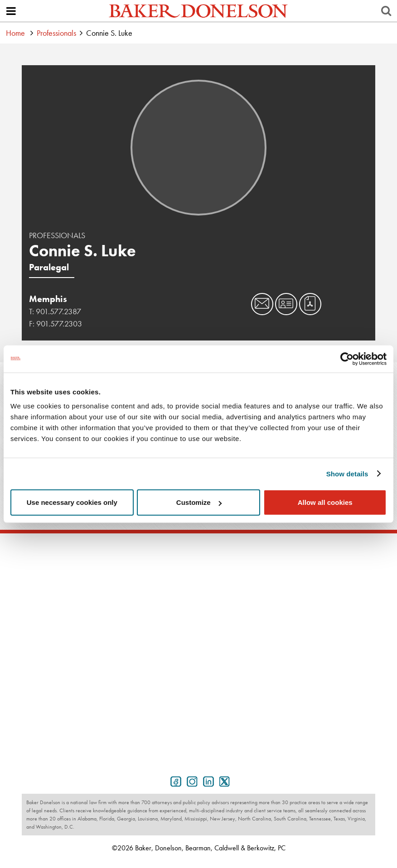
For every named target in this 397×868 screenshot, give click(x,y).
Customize (199, 502)
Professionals (56, 33)
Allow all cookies (325, 502)
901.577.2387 (58, 311)
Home (15, 33)
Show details (347, 473)
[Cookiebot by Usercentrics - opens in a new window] (347, 359)
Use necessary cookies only (72, 502)
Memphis (48, 299)
